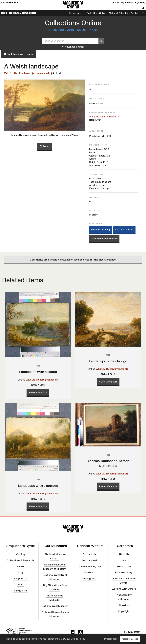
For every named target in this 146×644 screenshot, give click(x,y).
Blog (20, 572)
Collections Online (96, 13)
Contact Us (89, 554)
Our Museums (10, 2)
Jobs (124, 560)
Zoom (45, 146)
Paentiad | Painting (101, 230)
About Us (124, 554)
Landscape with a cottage (38, 486)
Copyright (124, 611)
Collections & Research (18, 13)
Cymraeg (140, 3)
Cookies (124, 605)
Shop (20, 585)
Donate (115, 3)
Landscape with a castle (38, 372)
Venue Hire (20, 591)
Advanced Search (73, 47)
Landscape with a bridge (108, 361)
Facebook (89, 572)
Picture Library (124, 572)
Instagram (89, 578)
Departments (76, 13)
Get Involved (89, 560)
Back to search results (18, 54)
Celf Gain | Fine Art (124, 230)
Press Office (124, 566)
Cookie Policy (78, 639)
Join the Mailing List (89, 566)
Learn (20, 566)
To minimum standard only (104, 239)
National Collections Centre (124, 13)
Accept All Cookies (130, 639)
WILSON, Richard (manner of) (27, 73)
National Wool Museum (55, 606)
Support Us (20, 578)
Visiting (20, 554)
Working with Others (124, 589)
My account (127, 3)
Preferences (111, 639)
